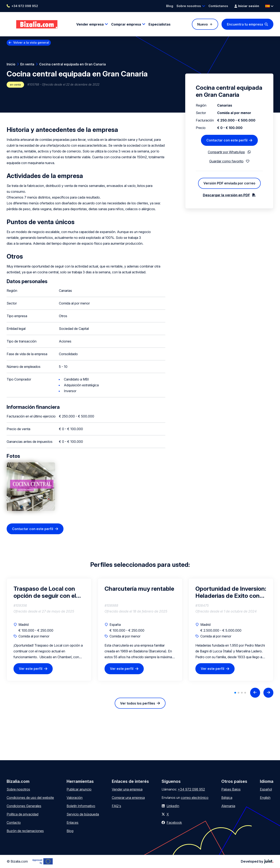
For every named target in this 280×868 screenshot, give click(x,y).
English (265, 798)
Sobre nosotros (189, 6)
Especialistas (159, 24)
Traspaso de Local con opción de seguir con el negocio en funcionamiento (45, 592)
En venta (27, 64)
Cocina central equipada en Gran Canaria (72, 64)
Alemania (228, 806)
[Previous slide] (255, 693)
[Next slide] (268, 693)
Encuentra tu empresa (245, 24)
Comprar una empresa (128, 798)
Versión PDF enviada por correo (229, 183)
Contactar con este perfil (33, 529)
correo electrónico (195, 798)
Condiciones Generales (24, 806)
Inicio (11, 64)
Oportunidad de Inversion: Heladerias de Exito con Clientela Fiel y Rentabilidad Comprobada (231, 592)
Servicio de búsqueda (83, 814)
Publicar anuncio (79, 789)
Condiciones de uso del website (30, 798)
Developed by (257, 861)
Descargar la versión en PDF (226, 195)
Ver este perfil (31, 669)
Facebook (174, 823)
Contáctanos (218, 6)
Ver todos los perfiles (138, 703)
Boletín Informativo (81, 806)
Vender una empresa (127, 789)
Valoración (75, 798)
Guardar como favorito (226, 161)
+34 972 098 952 (25, 6)
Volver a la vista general (31, 42)
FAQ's (116, 806)
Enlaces (72, 823)
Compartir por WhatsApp (226, 152)
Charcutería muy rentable (139, 589)
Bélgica (227, 798)
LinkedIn (173, 806)
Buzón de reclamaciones (25, 831)
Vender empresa (90, 24)
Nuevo (203, 24)
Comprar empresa (126, 24)
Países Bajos (231, 789)
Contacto (14, 823)
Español (266, 789)
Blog (170, 6)
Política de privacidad (23, 814)
